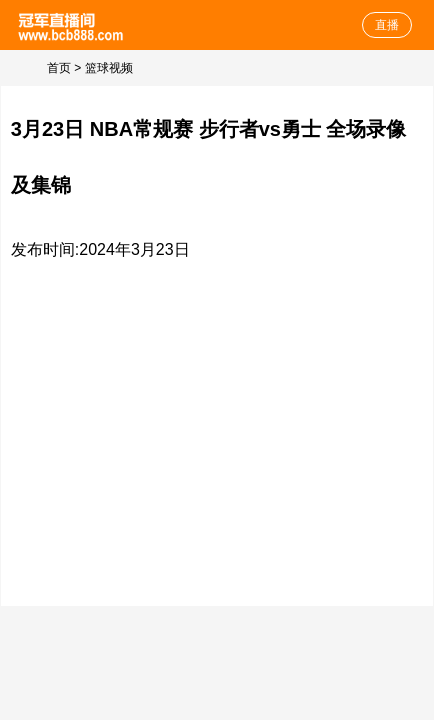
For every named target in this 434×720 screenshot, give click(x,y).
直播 (387, 25)
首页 (59, 68)
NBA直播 (72, 25)
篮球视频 (109, 68)
